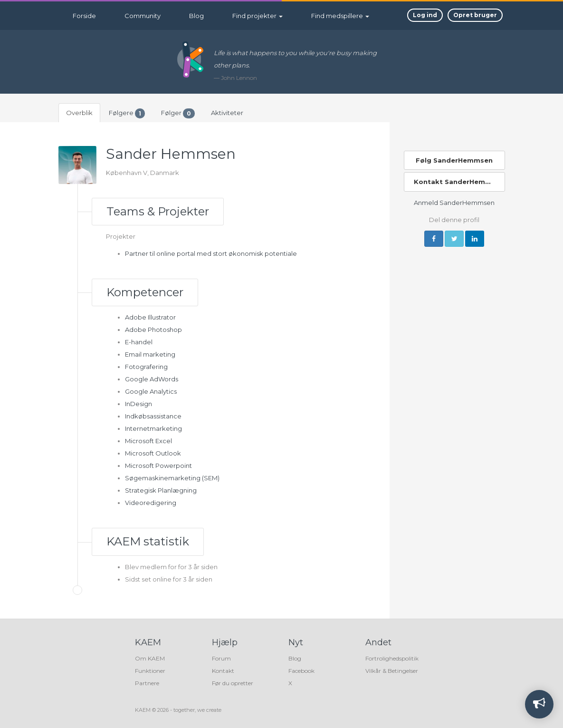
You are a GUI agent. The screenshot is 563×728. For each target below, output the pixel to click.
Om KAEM (150, 658)
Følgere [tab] (127, 113)
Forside (84, 16)
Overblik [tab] (79, 113)
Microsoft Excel (148, 441)
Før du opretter (233, 683)
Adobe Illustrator (150, 317)
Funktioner (150, 671)
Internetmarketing (153, 428)
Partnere (147, 683)
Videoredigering (151, 503)
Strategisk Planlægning (161, 490)
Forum (221, 658)
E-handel (139, 342)
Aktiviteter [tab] (227, 113)
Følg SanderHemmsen (454, 160)
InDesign (138, 404)
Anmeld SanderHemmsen (454, 203)
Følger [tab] (178, 113)
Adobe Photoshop (153, 330)
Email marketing (150, 354)
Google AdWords (152, 379)
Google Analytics (151, 391)
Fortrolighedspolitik (392, 658)
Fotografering (146, 367)
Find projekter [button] (258, 16)
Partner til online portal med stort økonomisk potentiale (211, 253)
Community (143, 16)
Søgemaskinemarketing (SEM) (172, 478)
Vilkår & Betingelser (392, 671)
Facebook (301, 671)
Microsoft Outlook (153, 453)
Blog (196, 16)
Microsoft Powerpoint (158, 466)
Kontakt (223, 671)
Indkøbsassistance (153, 416)
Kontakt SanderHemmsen (459, 182)
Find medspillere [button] (340, 16)
